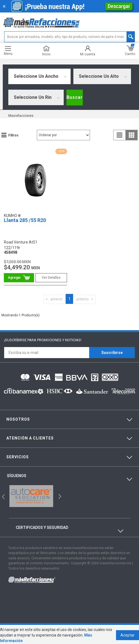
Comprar (19, 278)
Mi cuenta (88, 51)
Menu (8, 51)
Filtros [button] (13, 135)
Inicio (46, 51)
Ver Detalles (51, 278)
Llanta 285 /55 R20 (25, 220)
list (120, 135)
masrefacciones (21, 116)
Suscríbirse (112, 353)
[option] (31, 496)
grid (132, 135)
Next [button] (59, 496)
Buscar (75, 97)
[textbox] (69, 37)
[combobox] (39, 76)
